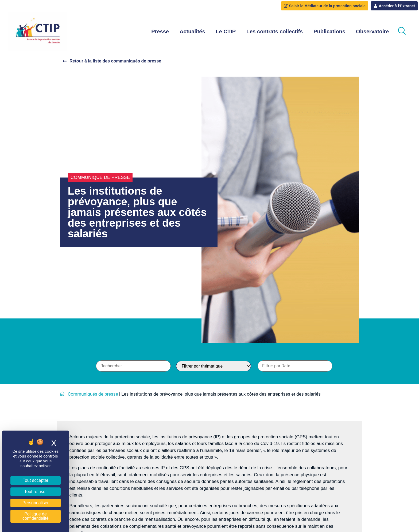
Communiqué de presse (100, 178)
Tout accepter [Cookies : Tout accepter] (36, 480)
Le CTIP (226, 32)
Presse (160, 32)
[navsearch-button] (402, 32)
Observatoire (372, 32)
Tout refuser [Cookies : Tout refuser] (36, 492)
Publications (329, 32)
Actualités (192, 32)
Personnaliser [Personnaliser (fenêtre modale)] (36, 503)
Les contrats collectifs (275, 32)
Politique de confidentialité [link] (36, 516)
